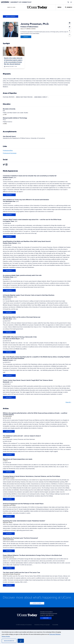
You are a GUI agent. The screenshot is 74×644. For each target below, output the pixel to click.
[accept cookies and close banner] (21, 641)
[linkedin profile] (6, 164)
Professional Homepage (10, 153)
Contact (26, 37)
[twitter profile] (4, 164)
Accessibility (55, 625)
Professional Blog (8, 150)
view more (9, 431)
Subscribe (46, 618)
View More (9, 195)
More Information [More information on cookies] (9, 641)
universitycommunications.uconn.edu (49, 613)
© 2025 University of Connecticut (24, 625)
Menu (59, 7)
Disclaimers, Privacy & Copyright (42, 625)
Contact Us (43, 615)
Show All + (68, 402)
